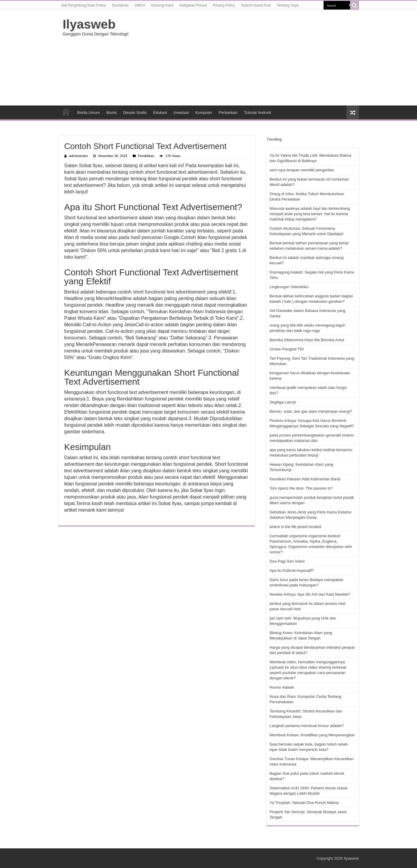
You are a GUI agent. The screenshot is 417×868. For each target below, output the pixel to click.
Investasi (181, 112)
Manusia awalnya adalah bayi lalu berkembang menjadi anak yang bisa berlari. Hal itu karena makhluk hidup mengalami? (310, 214)
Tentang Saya (288, 5)
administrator (79, 156)
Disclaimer (120, 5)
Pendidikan (146, 156)
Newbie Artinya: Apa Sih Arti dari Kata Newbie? (310, 594)
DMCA (140, 5)
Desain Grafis (135, 112)
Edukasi (160, 112)
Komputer (204, 112)
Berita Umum (89, 112)
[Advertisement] (246, 58)
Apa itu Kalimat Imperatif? (292, 570)
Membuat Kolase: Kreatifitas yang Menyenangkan (312, 735)
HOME (66, 112)
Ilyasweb (89, 24)
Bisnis (111, 112)
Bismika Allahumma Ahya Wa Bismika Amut (307, 340)
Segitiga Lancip (283, 402)
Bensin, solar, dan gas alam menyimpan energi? (311, 411)
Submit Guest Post (256, 5)
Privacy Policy (224, 5)
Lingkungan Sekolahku (289, 287)
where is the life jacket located (295, 527)
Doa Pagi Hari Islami (287, 561)
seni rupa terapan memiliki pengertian (302, 170)
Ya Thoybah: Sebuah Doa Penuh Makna (304, 803)
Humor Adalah (282, 687)
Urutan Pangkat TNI (287, 349)
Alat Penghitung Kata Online (84, 5)
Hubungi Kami (162, 5)
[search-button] (354, 5)
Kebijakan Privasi (193, 5)
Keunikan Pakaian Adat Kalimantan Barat (305, 479)
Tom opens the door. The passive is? (301, 488)
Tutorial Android (258, 112)
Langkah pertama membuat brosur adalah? (307, 726)
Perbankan (228, 112)
